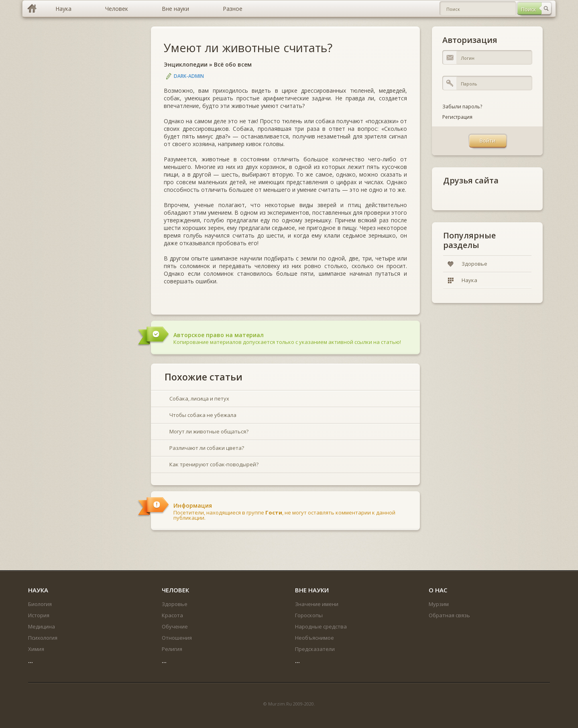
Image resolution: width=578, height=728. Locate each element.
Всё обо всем (233, 64)
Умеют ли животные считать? (248, 48)
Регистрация (457, 117)
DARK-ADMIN (189, 76)
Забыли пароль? (462, 107)
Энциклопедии (186, 64)
